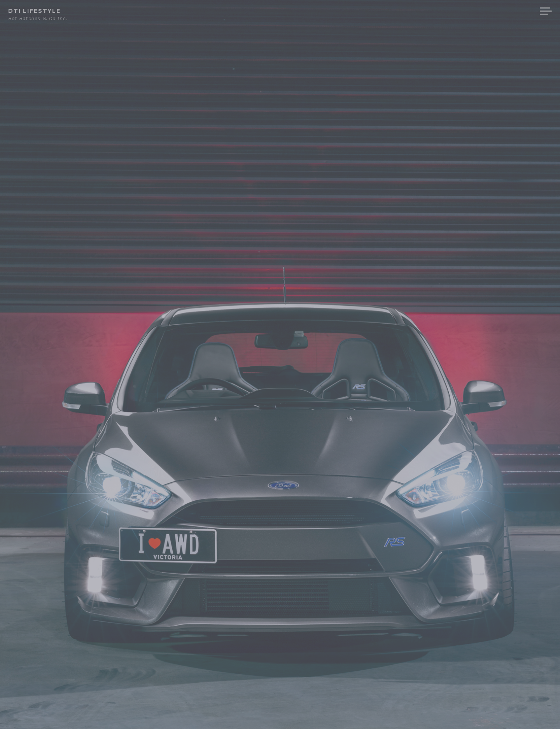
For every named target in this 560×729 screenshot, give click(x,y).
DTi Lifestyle (34, 11)
